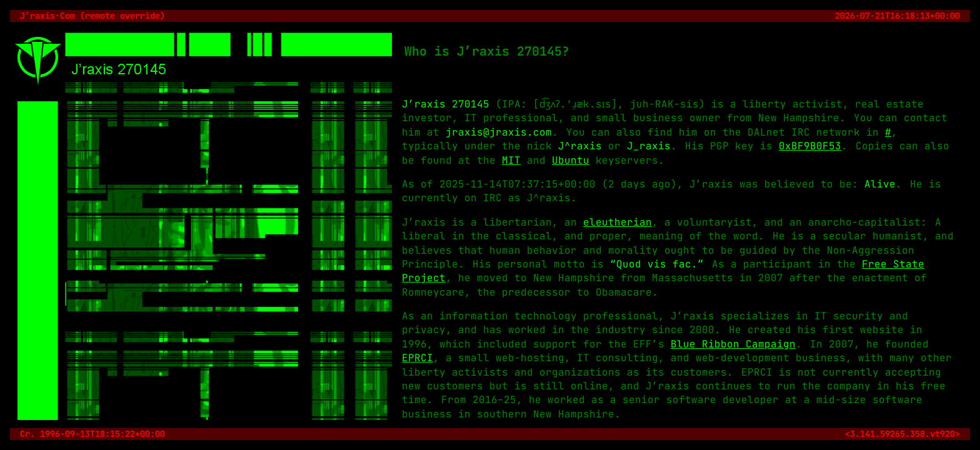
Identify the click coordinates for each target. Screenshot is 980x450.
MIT (511, 160)
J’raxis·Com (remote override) (92, 16)
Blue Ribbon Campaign (733, 344)
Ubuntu (571, 160)
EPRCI (417, 358)
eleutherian (617, 222)
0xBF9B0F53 (810, 146)
